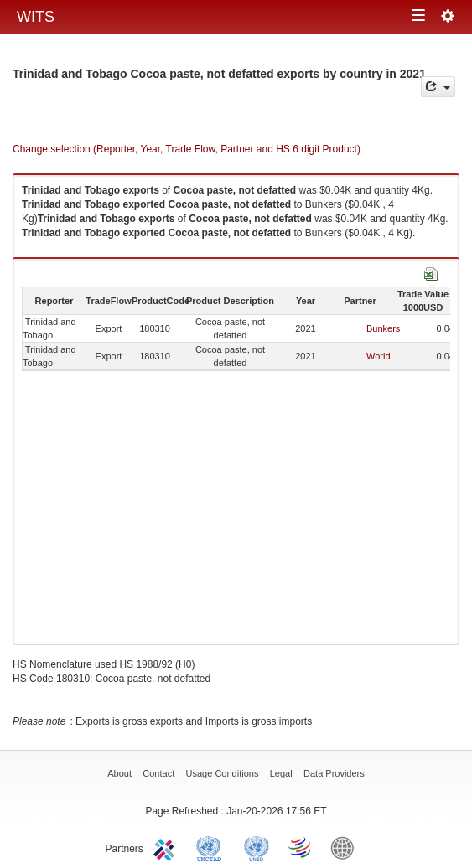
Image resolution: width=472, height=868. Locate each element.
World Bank (346, 847)
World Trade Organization (301, 847)
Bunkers (383, 328)
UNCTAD (212, 847)
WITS (36, 17)
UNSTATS (257, 847)
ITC (167, 847)
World (379, 356)
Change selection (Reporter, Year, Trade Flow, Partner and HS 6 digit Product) (187, 149)
